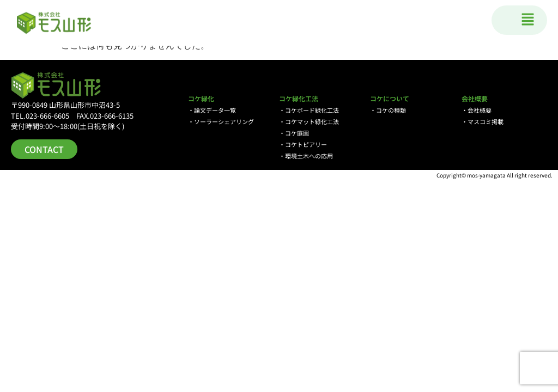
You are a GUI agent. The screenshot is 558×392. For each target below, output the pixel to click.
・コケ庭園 (294, 133)
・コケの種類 (388, 110)
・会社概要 (477, 110)
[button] (528, 20)
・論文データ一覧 (212, 110)
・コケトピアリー (303, 144)
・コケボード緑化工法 (309, 110)
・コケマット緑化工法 (309, 121)
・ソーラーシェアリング (221, 121)
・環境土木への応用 (306, 156)
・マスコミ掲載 (483, 121)
